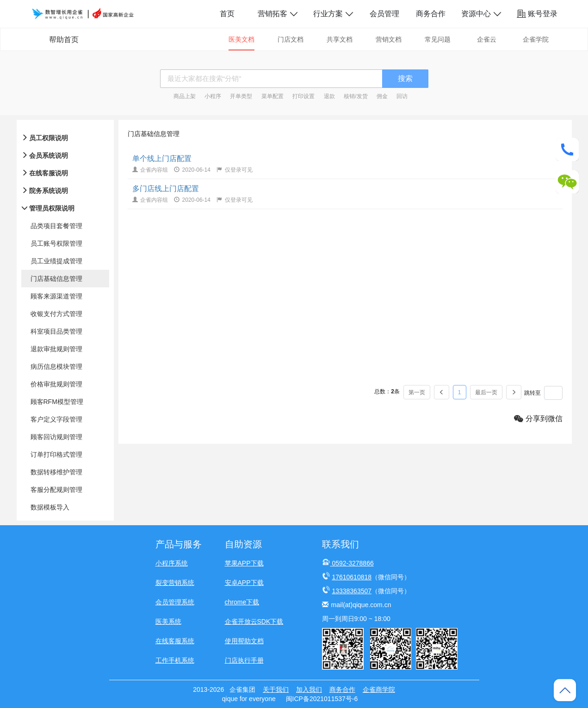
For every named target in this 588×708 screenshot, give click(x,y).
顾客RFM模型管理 (57, 402)
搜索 (405, 78)
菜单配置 (272, 96)
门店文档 (291, 39)
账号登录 (537, 14)
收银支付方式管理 (56, 314)
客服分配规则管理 (56, 490)
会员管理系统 (175, 602)
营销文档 (389, 39)
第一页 (417, 392)
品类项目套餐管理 (56, 226)
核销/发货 (356, 96)
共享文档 (340, 39)
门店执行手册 (244, 660)
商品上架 (185, 96)
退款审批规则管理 (56, 349)
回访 (402, 96)
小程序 (213, 96)
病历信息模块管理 (56, 366)
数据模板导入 (50, 507)
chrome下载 (242, 602)
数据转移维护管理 (56, 472)
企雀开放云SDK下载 (254, 621)
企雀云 (487, 39)
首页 (227, 14)
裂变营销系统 (175, 583)
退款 (329, 96)
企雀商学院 (379, 689)
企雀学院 (536, 39)
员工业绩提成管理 (56, 261)
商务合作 (431, 14)
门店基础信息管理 (56, 279)
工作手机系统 (175, 660)
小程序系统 (172, 563)
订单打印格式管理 (56, 454)
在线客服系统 (175, 641)
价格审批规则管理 (56, 384)
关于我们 (276, 689)
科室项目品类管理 (56, 331)
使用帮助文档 (244, 641)
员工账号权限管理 (56, 243)
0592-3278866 (353, 563)
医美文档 (241, 39)
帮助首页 (64, 40)
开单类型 (241, 96)
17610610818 (352, 577)
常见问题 (438, 39)
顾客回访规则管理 (56, 437)
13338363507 (352, 591)
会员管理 (384, 14)
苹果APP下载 (244, 563)
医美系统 (168, 621)
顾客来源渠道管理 (56, 296)
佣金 (382, 96)
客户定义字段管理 (56, 419)
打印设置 (303, 96)
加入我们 (309, 689)
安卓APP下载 (244, 583)
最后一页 (486, 392)
